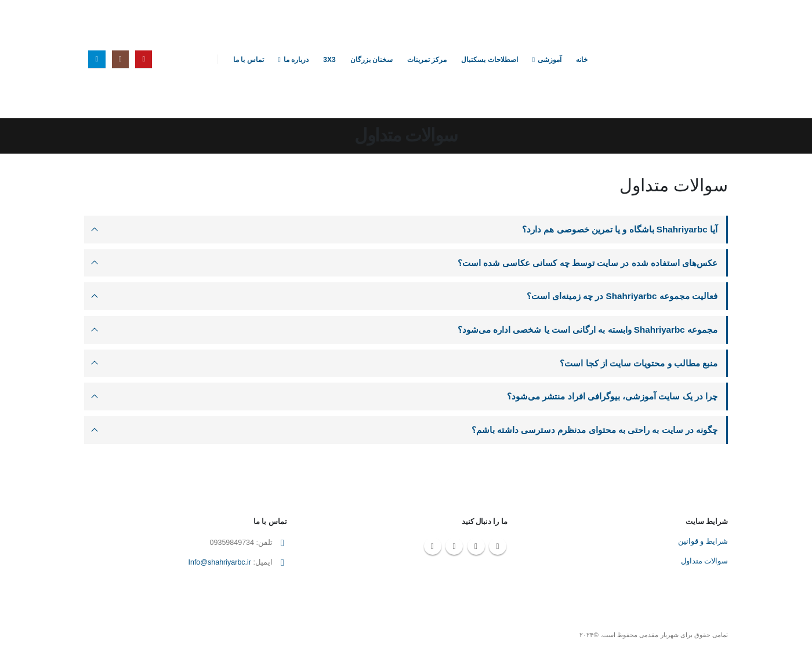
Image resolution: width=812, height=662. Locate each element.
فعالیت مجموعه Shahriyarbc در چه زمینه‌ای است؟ (621, 297)
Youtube (498, 548)
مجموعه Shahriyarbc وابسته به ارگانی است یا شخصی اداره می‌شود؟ (587, 330)
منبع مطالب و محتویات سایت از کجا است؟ (639, 364)
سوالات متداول (705, 563)
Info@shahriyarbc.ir (220, 565)
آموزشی (550, 60)
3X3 (329, 60)
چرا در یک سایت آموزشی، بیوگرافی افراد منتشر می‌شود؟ (612, 397)
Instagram (476, 548)
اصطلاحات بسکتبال (489, 60)
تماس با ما (249, 60)
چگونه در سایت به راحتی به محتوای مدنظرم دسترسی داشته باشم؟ (594, 431)
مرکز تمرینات (427, 60)
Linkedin (454, 548)
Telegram (433, 548)
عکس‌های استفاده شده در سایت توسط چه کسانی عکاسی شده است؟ (587, 263)
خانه (582, 60)
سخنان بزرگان (371, 60)
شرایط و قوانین (703, 543)
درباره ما (296, 60)
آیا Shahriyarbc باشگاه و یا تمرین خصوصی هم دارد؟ (619, 229)
